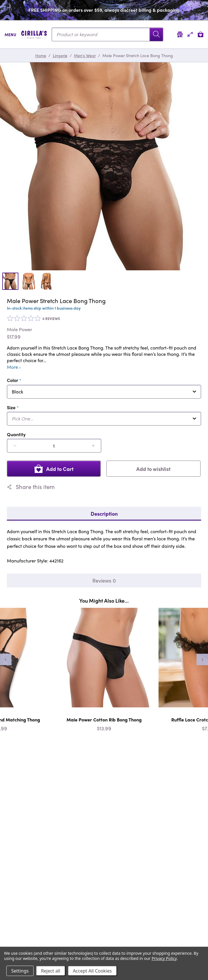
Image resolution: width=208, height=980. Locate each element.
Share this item (31, 487)
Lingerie (60, 55)
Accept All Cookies (92, 971)
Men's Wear (85, 55)
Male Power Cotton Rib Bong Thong (104, 720)
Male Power (20, 329)
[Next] (202, 659)
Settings (20, 971)
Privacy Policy (164, 958)
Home (41, 55)
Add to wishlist (153, 469)
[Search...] (107, 34)
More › (14, 367)
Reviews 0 (104, 580)
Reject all (51, 971)
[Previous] (6, 659)
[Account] (190, 34)
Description (104, 514)
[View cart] (201, 34)
